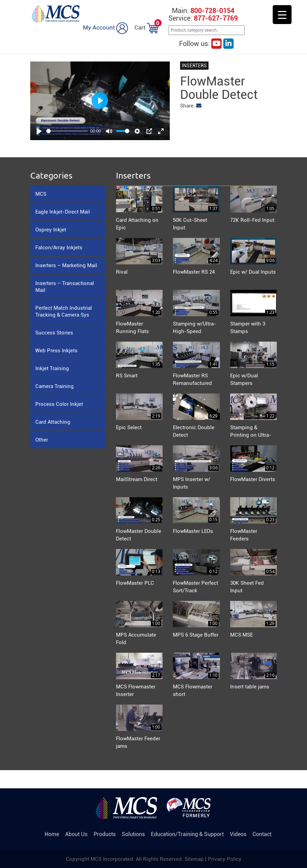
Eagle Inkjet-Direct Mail (63, 212)
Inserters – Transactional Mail (65, 287)
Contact (262, 834)
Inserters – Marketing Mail (66, 265)
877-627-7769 (216, 18)
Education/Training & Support (187, 834)
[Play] (39, 131)
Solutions (133, 834)
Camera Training (55, 386)
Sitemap (195, 859)
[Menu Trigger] (282, 15)
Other (42, 440)
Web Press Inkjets (56, 351)
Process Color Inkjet (59, 404)
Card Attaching (53, 422)
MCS (41, 194)
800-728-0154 (212, 11)
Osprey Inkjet (51, 230)
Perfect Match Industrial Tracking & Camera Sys (64, 311)
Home (52, 834)
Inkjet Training (52, 368)
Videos (238, 834)
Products (105, 834)
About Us (76, 834)
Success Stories (54, 333)
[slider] (67, 131)
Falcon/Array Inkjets (59, 248)
